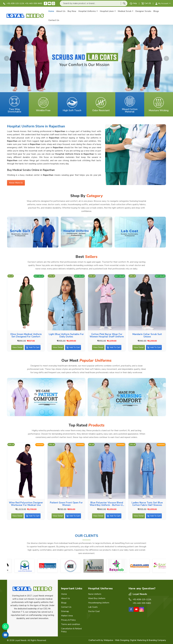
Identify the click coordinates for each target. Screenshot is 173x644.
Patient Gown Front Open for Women (66, 504)
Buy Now (72, 11)
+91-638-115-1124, (14, 3)
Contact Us (54, 20)
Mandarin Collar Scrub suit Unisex (147, 335)
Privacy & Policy (68, 620)
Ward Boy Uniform (97, 598)
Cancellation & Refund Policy (71, 630)
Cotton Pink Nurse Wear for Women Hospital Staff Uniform (107, 335)
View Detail (17, 348)
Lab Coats (93, 607)
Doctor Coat (94, 611)
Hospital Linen (108, 11)
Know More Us (16, 183)
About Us (61, 11)
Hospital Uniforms (88, 11)
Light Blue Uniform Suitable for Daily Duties (66, 335)
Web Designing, (122, 640)
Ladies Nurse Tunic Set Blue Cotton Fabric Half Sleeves (147, 504)
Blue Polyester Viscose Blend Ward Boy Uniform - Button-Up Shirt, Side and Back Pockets (107, 504)
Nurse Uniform (95, 594)
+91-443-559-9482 (34, 3)
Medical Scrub (126, 11)
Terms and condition (71, 624)
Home (51, 11)
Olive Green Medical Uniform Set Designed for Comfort (26, 335)
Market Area (67, 616)
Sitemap (65, 611)
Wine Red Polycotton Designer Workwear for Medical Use (26, 504)
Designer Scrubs (143, 11)
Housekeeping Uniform (99, 603)
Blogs (156, 11)
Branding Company (157, 640)
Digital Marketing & (139, 640)
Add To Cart (35, 348)
